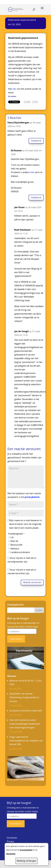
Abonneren (16, 639)
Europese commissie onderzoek (26, 711)
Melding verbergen (27, 861)
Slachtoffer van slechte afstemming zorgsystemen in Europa (24, 697)
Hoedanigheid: (16, 534)
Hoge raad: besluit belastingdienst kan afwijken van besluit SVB (26, 741)
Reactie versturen (32, 582)
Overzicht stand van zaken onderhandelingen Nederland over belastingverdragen (24, 724)
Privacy (10, 841)
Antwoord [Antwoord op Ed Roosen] (36, 197)
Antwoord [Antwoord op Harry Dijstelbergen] (36, 141)
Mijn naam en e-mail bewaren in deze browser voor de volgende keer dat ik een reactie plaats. (26, 524)
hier (14, 89)
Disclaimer (12, 838)
